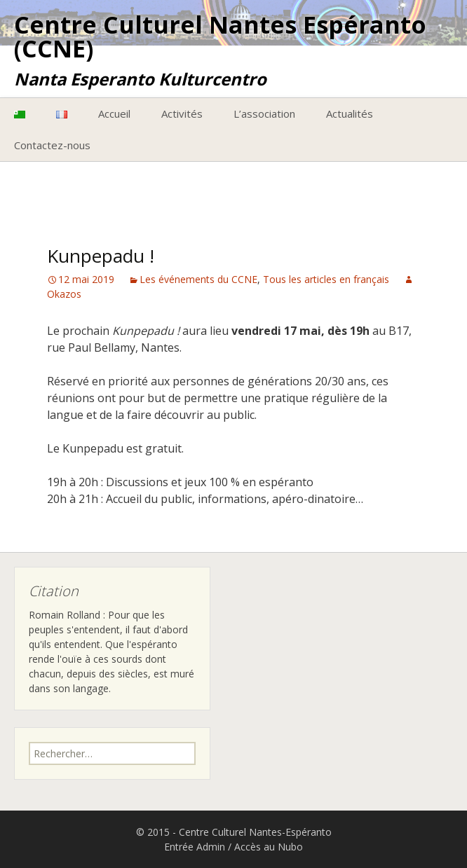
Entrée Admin (195, 847)
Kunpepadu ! (101, 256)
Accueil (114, 113)
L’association (264, 113)
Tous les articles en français (326, 279)
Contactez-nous (52, 145)
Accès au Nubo (269, 847)
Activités (182, 113)
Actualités (350, 113)
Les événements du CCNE (198, 279)
